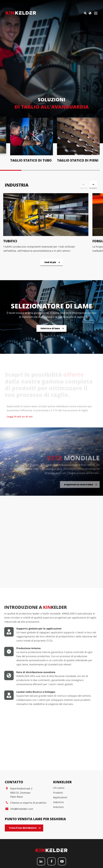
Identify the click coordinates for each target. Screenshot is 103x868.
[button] (93, 184)
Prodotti (58, 835)
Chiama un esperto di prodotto (28, 845)
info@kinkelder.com (22, 851)
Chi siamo (59, 830)
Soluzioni (58, 849)
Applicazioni (60, 840)
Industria (58, 844)
